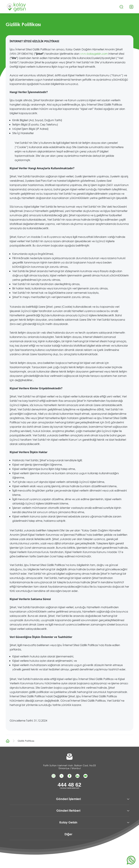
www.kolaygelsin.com (94, 54)
